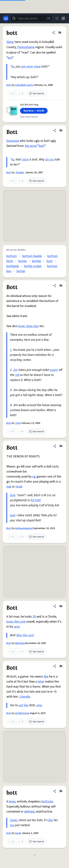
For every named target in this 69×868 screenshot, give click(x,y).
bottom (12, 256)
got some (27, 67)
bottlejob (13, 266)
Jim (15, 370)
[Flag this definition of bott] (60, 33)
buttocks (47, 801)
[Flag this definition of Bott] (61, 131)
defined (29, 812)
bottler (37, 261)
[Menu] (63, 18)
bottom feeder (32, 256)
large (12, 801)
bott (9, 85)
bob (13, 495)
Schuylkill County (24, 85)
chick (25, 160)
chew (37, 67)
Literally (25, 697)
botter (21, 271)
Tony (18, 423)
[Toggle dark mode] (57, 18)
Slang (10, 42)
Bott (9, 173)
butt (42, 146)
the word (31, 146)
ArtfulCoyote (22, 713)
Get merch (36, 94)
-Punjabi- (20, 173)
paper (54, 370)
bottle (23, 261)
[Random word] (48, 18)
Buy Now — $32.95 (34, 111)
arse (17, 627)
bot (10, 58)
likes (19, 635)
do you (50, 160)
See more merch (29, 117)
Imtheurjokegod (24, 528)
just (21, 705)
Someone (13, 141)
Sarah (18, 833)
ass (12, 825)
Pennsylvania (26, 47)
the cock (28, 635)
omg (39, 705)
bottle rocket (33, 266)
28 (34, 617)
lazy (36, 326)
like (46, 677)
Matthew (20, 643)
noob (19, 487)
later (41, 682)
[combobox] (31, 18)
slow (29, 326)
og (34, 477)
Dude (13, 820)
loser (21, 326)
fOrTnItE (36, 500)
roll (17, 375)
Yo (13, 67)
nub (9, 487)
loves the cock (16, 622)
